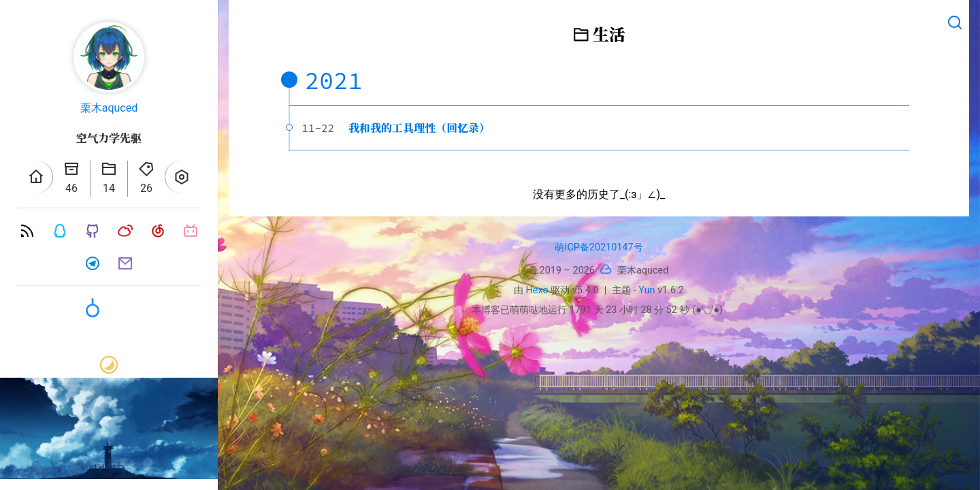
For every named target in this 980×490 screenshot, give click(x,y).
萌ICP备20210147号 (599, 247)
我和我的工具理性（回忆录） (419, 128)
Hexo (537, 290)
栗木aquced (109, 108)
